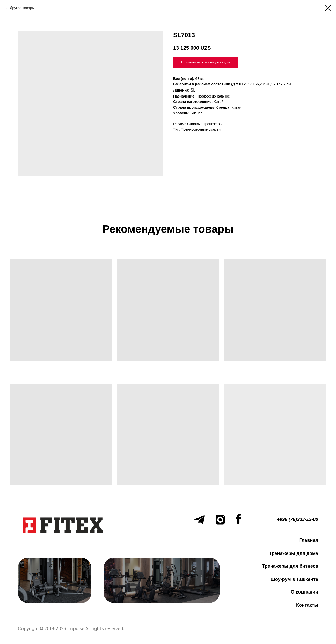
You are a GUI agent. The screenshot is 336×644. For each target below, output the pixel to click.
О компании (304, 592)
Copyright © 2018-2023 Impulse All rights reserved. (71, 629)
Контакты (307, 605)
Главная (309, 540)
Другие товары (22, 8)
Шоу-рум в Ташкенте (294, 579)
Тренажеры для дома (294, 553)
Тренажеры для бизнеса (290, 566)
